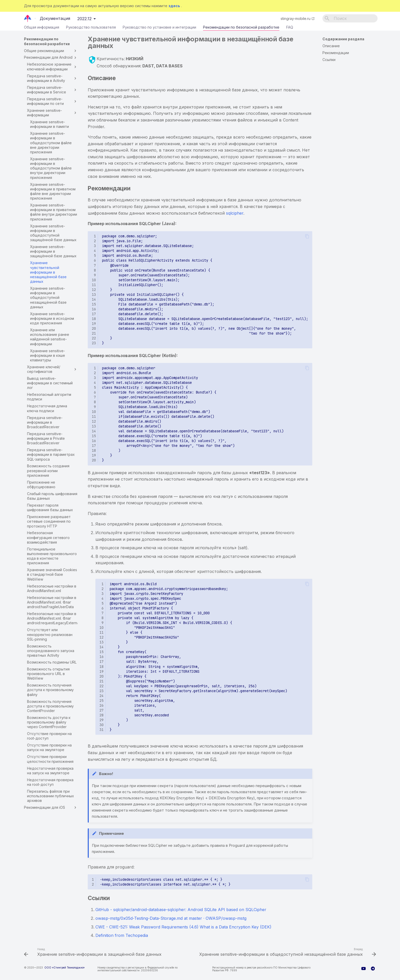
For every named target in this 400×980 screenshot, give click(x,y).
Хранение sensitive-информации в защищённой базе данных (53, 251)
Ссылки (329, 60)
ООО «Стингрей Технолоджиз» (65, 967)
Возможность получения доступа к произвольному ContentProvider (50, 706)
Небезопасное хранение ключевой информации (52, 66)
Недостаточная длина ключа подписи (47, 408)
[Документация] (28, 18)
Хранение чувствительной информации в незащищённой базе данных (48, 272)
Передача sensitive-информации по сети (52, 101)
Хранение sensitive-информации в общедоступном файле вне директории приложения (51, 143)
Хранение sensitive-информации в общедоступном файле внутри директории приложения (51, 168)
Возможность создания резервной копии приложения (48, 470)
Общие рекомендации (51, 51)
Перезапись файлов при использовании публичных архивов (51, 796)
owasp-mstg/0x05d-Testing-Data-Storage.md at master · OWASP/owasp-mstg (171, 918)
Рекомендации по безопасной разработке (241, 28)
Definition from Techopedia (122, 935)
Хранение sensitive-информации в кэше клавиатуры (48, 355)
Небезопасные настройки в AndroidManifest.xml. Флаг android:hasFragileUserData (52, 602)
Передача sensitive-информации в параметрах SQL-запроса (51, 454)
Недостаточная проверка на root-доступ (50, 782)
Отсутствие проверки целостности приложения (50, 759)
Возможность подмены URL (52, 662)
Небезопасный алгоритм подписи (49, 397)
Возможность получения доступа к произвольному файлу (50, 690)
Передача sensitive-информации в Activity (52, 78)
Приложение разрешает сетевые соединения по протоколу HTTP (49, 521)
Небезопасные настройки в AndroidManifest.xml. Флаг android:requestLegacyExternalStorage (52, 618)
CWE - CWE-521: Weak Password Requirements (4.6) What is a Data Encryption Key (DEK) (183, 927)
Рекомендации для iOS (51, 807)
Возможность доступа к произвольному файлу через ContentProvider (49, 722)
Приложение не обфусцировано (41, 485)
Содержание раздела (343, 39)
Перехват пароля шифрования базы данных (50, 507)
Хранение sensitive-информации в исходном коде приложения (52, 318)
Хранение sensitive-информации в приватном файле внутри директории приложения (54, 212)
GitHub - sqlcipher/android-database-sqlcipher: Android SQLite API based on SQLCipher (181, 910)
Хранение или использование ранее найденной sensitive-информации (50, 337)
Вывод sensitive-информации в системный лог (50, 383)
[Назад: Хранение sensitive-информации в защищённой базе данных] (93, 953)
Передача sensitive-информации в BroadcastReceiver (45, 422)
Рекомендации (336, 53)
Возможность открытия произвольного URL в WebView (48, 674)
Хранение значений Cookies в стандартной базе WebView (52, 574)
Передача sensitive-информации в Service (52, 90)
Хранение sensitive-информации (52, 113)
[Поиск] (350, 18)
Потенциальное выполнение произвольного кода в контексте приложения (52, 556)
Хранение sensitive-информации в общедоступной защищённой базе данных (53, 233)
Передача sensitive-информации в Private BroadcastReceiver (46, 438)
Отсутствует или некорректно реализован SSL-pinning (50, 634)
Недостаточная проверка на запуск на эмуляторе (50, 771)
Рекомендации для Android (51, 57)
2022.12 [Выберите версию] (84, 19)
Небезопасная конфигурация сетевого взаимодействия (48, 537)
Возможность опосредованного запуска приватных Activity (51, 651)
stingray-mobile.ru (296, 19)
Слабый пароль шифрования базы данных (52, 496)
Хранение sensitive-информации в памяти (49, 124)
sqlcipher (235, 213)
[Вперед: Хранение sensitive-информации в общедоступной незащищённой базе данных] (287, 953)
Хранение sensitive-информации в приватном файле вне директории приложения (53, 191)
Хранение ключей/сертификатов (52, 369)
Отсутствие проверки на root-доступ (49, 736)
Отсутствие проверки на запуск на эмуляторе (49, 747)
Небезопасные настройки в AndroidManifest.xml (52, 588)
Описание (331, 46)
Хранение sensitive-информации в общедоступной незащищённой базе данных (48, 298)
